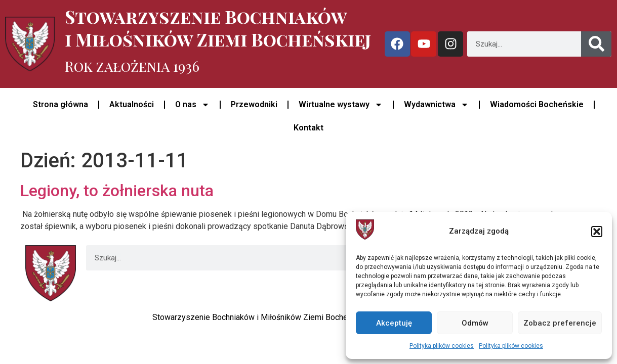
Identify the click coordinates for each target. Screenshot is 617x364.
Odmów (475, 323)
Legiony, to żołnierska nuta (117, 191)
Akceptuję (394, 323)
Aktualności (132, 104)
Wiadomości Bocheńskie (537, 104)
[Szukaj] (596, 44)
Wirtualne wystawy (341, 105)
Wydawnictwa (436, 105)
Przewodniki (254, 104)
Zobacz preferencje (560, 323)
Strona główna (60, 104)
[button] (597, 232)
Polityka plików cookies (442, 346)
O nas (192, 105)
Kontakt (308, 128)
